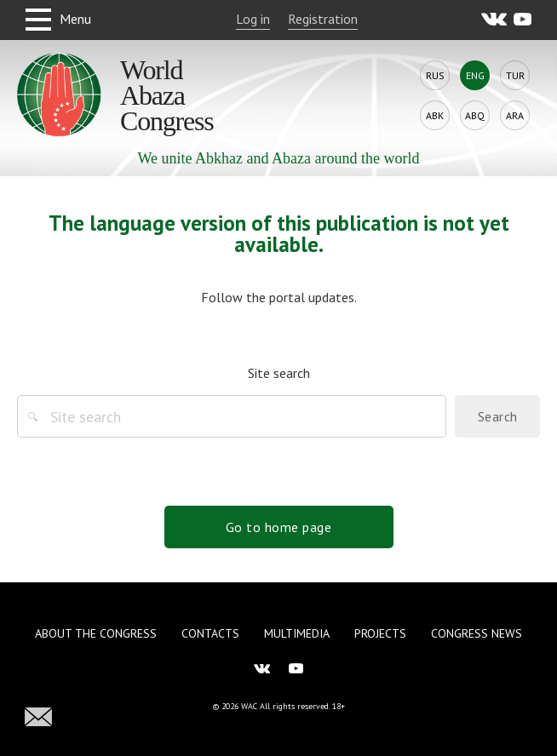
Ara (515, 115)
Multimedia (297, 633)
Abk (435, 115)
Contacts (210, 633)
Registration (323, 19)
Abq (475, 115)
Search (498, 416)
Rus (435, 75)
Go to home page (279, 527)
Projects (380, 633)
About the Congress (96, 633)
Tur (515, 75)
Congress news (477, 633)
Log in (253, 19)
